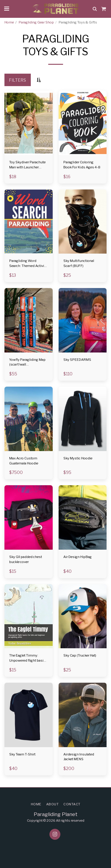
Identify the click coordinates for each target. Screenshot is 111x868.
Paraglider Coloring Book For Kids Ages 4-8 (82, 165)
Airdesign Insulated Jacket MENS (79, 757)
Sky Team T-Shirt (22, 754)
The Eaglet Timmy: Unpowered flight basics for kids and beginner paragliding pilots (28, 658)
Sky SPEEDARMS (77, 360)
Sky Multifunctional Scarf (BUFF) (79, 263)
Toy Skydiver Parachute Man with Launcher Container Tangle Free (27, 165)
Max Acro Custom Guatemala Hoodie (24, 461)
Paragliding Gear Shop (36, 22)
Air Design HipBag (78, 557)
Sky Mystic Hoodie (78, 458)
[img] (29, 123)
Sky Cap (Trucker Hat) (80, 655)
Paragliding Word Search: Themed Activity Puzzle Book (28, 264)
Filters (17, 80)
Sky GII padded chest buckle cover (26, 559)
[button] (7, 9)
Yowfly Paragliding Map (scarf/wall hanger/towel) (27, 362)
